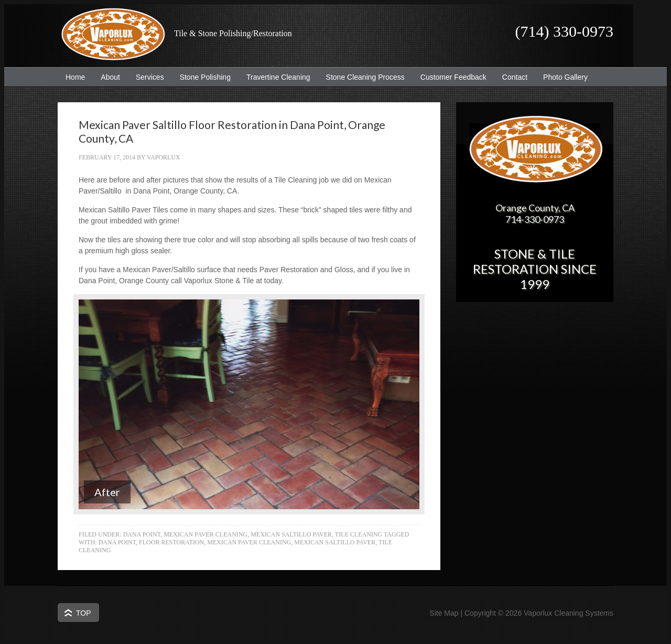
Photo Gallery (565, 77)
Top (84, 613)
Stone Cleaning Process (361, 77)
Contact (515, 77)
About (106, 77)
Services (146, 77)
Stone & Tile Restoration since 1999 (535, 269)
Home (75, 77)
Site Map (444, 613)
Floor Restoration (171, 542)
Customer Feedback (450, 77)
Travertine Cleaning (274, 77)
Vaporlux (164, 157)
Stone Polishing (205, 77)
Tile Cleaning (359, 534)
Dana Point (142, 534)
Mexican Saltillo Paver (291, 534)
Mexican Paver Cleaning (205, 534)
